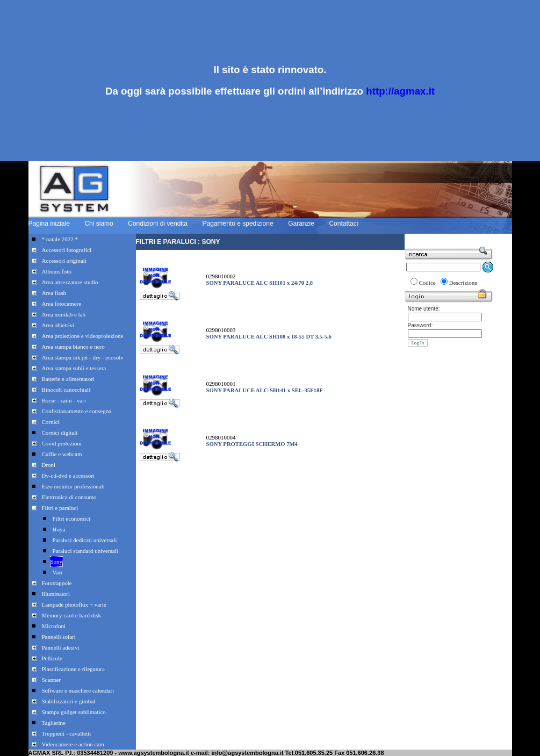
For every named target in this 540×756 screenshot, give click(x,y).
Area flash (54, 293)
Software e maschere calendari (78, 690)
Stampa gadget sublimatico (74, 712)
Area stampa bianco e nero (73, 347)
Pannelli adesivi (61, 647)
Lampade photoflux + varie (74, 604)
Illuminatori (56, 594)
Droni (49, 465)
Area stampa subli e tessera (74, 368)
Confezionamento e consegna (77, 411)
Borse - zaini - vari (64, 400)
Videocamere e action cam (73, 744)
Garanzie (301, 224)
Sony (57, 561)
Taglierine (54, 723)
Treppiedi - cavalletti (67, 733)
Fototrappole (57, 583)
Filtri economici (72, 519)
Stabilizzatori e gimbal (69, 701)
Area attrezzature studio (70, 282)
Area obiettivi (58, 325)
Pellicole (52, 658)
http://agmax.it (400, 91)
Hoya (59, 529)
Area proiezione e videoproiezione (83, 336)
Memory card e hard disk (72, 615)
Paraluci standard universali (85, 551)
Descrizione (463, 283)
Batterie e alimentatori (68, 379)
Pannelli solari (59, 637)
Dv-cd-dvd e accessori (68, 476)
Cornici (51, 422)
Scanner (51, 680)
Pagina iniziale (49, 224)
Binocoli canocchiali (66, 390)
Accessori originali (64, 261)
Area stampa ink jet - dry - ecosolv (83, 357)
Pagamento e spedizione (238, 224)
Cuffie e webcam (62, 454)
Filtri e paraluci (60, 508)
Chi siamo (99, 224)
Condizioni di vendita (158, 224)
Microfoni (54, 626)
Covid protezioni (62, 443)
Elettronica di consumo (69, 497)
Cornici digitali (60, 433)
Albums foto (57, 271)
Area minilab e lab (64, 314)
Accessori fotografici (67, 250)
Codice (427, 283)
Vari (57, 572)
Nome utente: (424, 309)
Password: (420, 325)
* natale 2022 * (60, 239)
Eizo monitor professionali (73, 486)
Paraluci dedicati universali (85, 540)
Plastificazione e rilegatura (73, 669)
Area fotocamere (62, 304)
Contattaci (343, 224)
